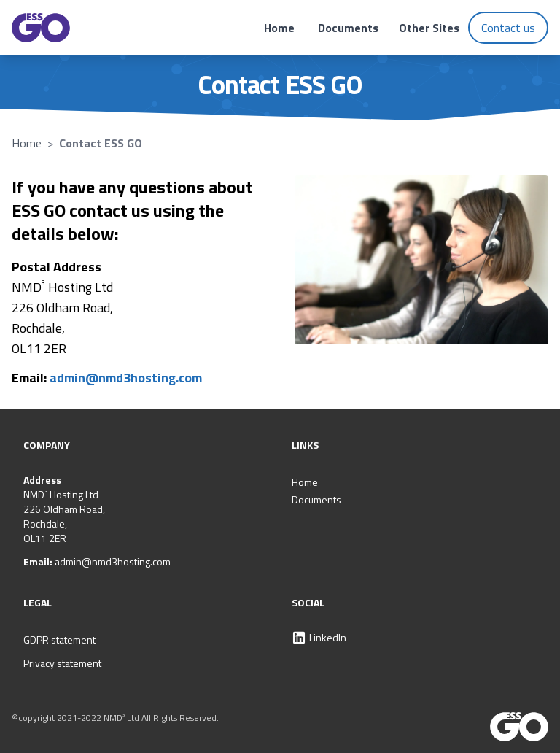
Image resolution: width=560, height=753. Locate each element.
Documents (348, 28)
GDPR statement (59, 640)
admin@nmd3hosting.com (126, 378)
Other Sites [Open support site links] (429, 28)
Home (279, 28)
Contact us (508, 28)
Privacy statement (62, 663)
